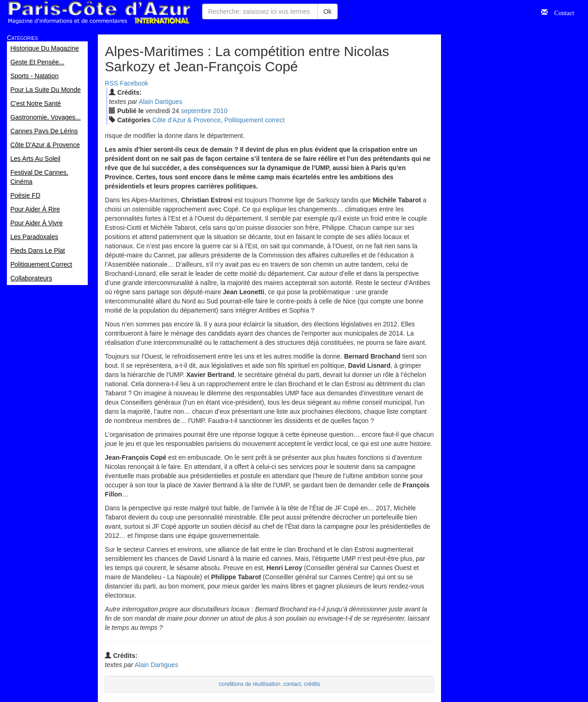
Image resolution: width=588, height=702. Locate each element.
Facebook (134, 83)
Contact (561, 12)
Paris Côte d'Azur (99, 13)
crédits (312, 684)
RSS (111, 83)
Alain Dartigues (161, 102)
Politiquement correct (254, 120)
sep (196, 111)
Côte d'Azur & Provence (186, 120)
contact (292, 684)
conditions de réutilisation (250, 684)
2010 (220, 111)
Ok (328, 11)
